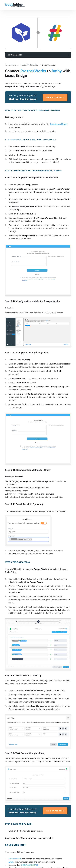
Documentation (15, 55)
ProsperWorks (15, 859)
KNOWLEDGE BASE (29, 865)
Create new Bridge (59, 124)
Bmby (11, 862)
